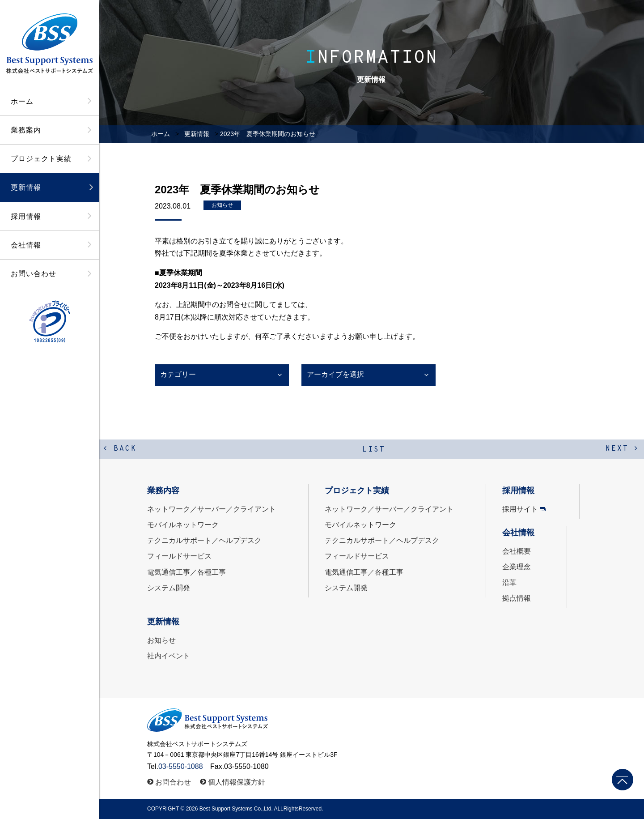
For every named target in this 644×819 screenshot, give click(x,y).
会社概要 (517, 551)
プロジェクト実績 (41, 159)
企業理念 (517, 567)
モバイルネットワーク (183, 525)
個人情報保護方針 (237, 782)
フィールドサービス (179, 556)
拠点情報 (517, 598)
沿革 (509, 582)
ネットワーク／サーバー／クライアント (212, 509)
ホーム (22, 101)
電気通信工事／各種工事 (186, 572)
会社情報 (26, 245)
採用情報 (26, 216)
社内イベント (169, 656)
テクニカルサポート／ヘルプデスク (204, 540)
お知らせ (222, 205)
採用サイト (520, 509)
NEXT (622, 449)
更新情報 (26, 187)
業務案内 (26, 130)
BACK (120, 449)
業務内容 (163, 491)
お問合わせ (173, 782)
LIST (374, 450)
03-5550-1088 (181, 766)
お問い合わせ (34, 274)
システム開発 (169, 588)
